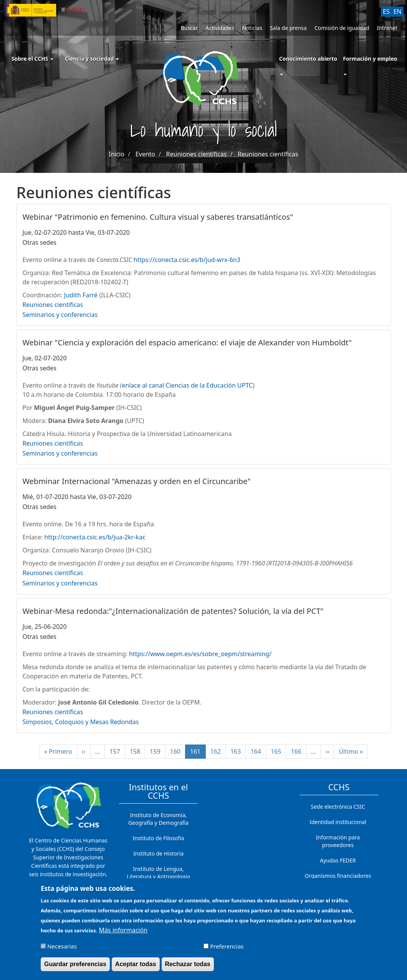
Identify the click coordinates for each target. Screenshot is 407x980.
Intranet (387, 28)
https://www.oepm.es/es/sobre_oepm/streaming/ (200, 654)
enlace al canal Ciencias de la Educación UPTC (187, 385)
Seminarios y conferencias (60, 315)
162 (218, 751)
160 (177, 751)
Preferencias (227, 950)
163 (238, 751)
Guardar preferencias (75, 968)
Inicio (117, 154)
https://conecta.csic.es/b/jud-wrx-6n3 (187, 260)
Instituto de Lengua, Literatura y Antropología (158, 873)
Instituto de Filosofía (158, 838)
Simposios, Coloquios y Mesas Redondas (80, 722)
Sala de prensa (288, 28)
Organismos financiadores (338, 876)
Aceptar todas (136, 968)
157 (117, 751)
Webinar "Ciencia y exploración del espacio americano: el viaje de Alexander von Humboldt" (187, 342)
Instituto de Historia (158, 853)
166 (298, 751)
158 (137, 751)
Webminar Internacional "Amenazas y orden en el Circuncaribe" (136, 481)
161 (198, 753)
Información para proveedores (338, 841)
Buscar (189, 28)
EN (398, 12)
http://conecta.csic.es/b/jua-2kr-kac (95, 537)
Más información (123, 934)
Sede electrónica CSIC (338, 807)
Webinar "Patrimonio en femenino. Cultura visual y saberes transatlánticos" (158, 217)
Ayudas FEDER (338, 860)
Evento (145, 154)
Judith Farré (81, 295)
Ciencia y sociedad (92, 59)
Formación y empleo (370, 59)
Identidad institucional (338, 822)
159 (157, 751)
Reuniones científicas (197, 154)
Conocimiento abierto (308, 59)
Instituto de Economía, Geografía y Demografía (158, 819)
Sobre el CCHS (32, 59)
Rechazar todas (188, 968)
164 (258, 751)
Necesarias (62, 950)
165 (278, 751)
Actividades (220, 28)
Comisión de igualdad (342, 28)
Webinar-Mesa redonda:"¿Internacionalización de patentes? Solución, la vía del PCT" (173, 611)
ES (386, 12)
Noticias (252, 28)
